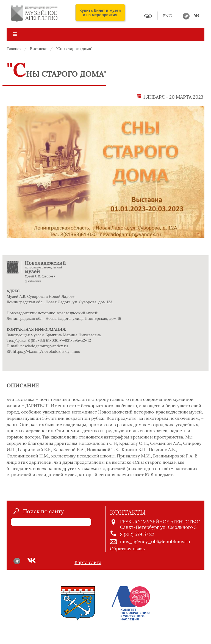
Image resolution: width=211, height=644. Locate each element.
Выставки (39, 49)
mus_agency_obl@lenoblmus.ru (155, 542)
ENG (168, 16)
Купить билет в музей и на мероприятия (100, 13)
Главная (14, 49)
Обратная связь (127, 549)
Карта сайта (88, 562)
